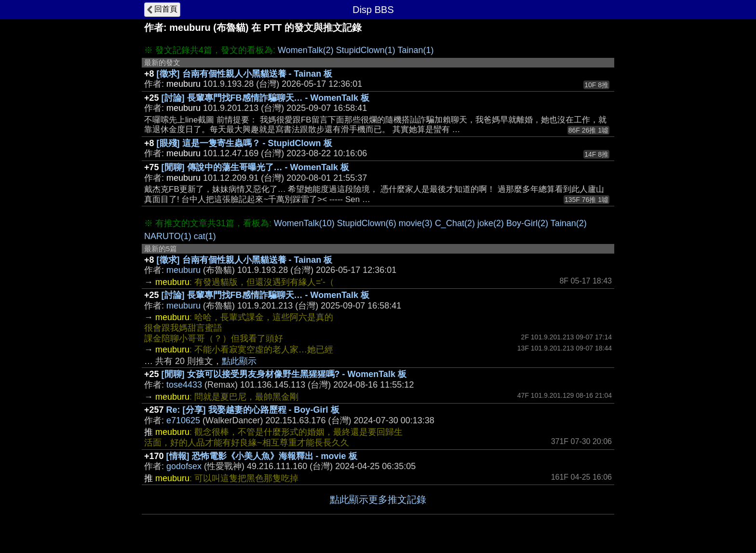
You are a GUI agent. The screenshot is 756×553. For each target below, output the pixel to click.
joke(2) (491, 223)
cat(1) (205, 236)
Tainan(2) (569, 223)
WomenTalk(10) (304, 223)
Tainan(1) (415, 50)
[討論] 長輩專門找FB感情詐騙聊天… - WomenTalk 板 (265, 98)
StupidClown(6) (367, 223)
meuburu (183, 270)
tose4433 (184, 385)
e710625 (183, 420)
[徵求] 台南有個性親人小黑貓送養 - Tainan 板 (245, 74)
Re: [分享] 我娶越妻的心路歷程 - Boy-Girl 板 (253, 410)
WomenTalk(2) (306, 50)
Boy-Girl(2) (527, 223)
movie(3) (416, 223)
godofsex (184, 466)
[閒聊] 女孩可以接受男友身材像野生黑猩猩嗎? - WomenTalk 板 (284, 374)
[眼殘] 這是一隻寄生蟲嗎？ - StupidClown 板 (244, 143)
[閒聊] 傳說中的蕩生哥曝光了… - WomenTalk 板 (255, 167)
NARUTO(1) (168, 236)
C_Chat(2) (455, 223)
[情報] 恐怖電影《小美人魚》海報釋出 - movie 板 (262, 456)
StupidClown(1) (366, 50)
